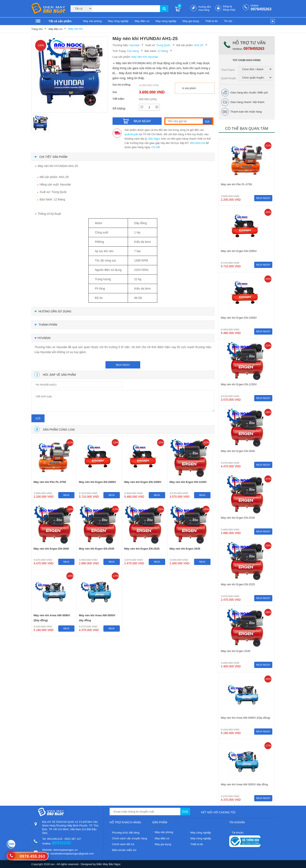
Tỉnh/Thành (228, 70)
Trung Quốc (163, 45)
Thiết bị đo (211, 21)
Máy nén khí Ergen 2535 (185, 549)
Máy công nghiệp (118, 21)
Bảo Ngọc (154, 139)
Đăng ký (228, 6)
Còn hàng (133, 51)
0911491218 (197, 143)
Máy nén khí (76, 29)
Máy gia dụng (191, 21)
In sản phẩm (189, 88)
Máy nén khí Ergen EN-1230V (188, 482)
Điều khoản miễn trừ (124, 850)
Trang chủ (37, 29)
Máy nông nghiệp (166, 21)
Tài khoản (238, 833)
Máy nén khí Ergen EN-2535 (97, 549)
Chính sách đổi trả (123, 844)
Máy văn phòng (92, 21)
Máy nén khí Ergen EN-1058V (143, 482)
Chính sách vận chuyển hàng (130, 838)
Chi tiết (156, 147)
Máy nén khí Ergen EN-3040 (51, 549)
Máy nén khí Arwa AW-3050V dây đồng (97, 618)
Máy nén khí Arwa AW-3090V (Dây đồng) (52, 618)
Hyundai (134, 45)
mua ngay (123, 365)
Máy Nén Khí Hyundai (145, 57)
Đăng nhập (229, 10)
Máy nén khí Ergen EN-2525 (142, 549)
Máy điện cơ (142, 21)
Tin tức (228, 21)
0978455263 (261, 9)
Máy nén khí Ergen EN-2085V (97, 482)
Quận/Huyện (229, 78)
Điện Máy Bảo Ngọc (109, 864)
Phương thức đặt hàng (126, 833)
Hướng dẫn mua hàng (205, 8)
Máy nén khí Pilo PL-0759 (50, 482)
